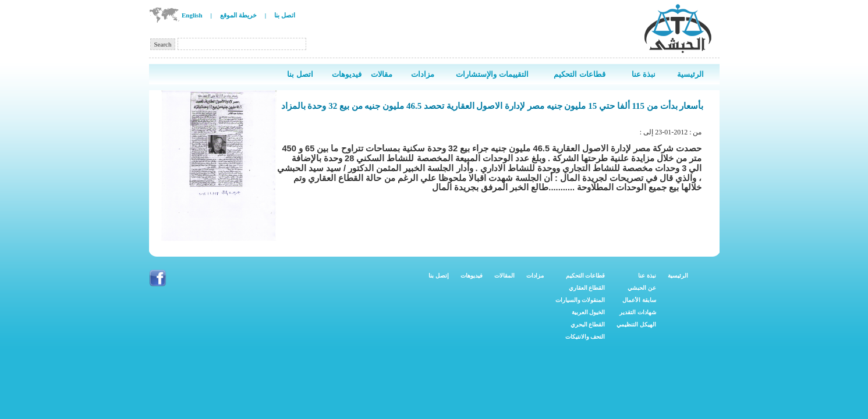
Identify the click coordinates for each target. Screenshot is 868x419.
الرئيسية (678, 276)
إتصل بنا (439, 276)
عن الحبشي (642, 288)
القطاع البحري (588, 324)
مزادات (535, 276)
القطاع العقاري (587, 288)
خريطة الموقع (238, 15)
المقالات (504, 276)
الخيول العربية (589, 312)
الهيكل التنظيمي (636, 324)
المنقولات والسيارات (580, 300)
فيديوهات (472, 276)
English (192, 15)
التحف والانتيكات (585, 337)
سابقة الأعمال (639, 300)
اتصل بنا (285, 15)
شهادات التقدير (638, 312)
